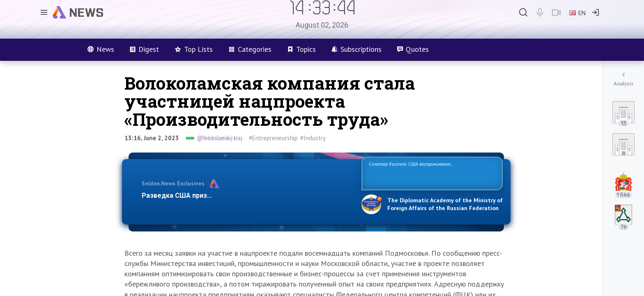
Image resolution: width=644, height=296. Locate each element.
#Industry (313, 138)
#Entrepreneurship (273, 138)
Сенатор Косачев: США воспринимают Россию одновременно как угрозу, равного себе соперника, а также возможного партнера (431, 173)
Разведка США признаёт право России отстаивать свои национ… (247, 195)
